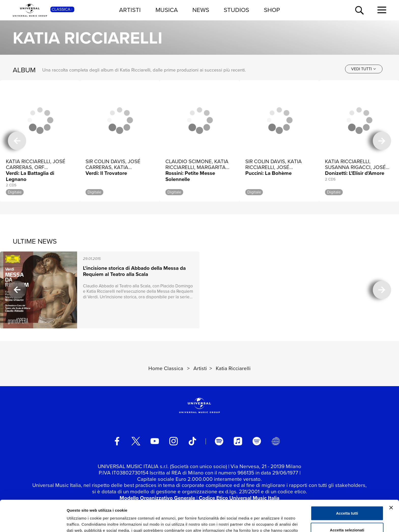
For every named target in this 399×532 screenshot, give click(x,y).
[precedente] (17, 141)
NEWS (201, 10)
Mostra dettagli (268, 522)
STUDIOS (236, 10)
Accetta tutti (347, 482)
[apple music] (238, 441)
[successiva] (382, 141)
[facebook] (117, 441)
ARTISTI (130, 10)
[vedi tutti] (364, 69)
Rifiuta (347, 515)
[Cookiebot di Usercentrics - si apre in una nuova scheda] (33, 522)
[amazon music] (257, 441)
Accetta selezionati (347, 499)
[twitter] (136, 441)
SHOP (272, 10)
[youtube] (155, 441)
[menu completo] (382, 10)
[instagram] (174, 441)
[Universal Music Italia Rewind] (276, 441)
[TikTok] (192, 441)
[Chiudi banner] (391, 477)
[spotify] (219, 441)
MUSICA (167, 10)
